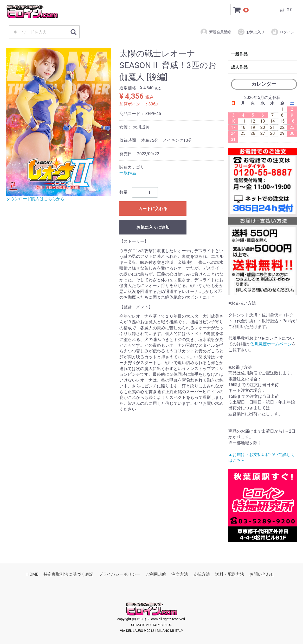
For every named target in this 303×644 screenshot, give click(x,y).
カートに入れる (153, 209)
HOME (32, 575)
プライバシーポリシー (119, 575)
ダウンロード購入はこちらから (35, 199)
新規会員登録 (215, 32)
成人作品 (239, 67)
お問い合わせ (262, 575)
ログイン (283, 32)
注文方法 (180, 575)
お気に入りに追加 (153, 227)
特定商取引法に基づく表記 (68, 575)
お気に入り (251, 32)
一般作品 (128, 173)
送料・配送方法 (230, 575)
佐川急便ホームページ (271, 344)
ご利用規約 (156, 575)
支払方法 (202, 575)
